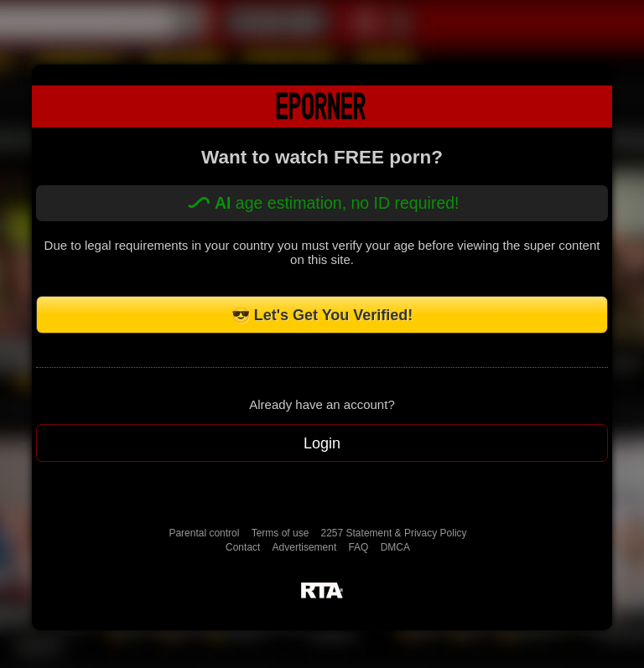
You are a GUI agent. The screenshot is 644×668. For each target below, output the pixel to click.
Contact (243, 547)
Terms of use (280, 533)
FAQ (358, 547)
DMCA (395, 547)
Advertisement (305, 547)
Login (322, 443)
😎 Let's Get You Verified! (322, 315)
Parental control (204, 533)
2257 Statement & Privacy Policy (394, 533)
